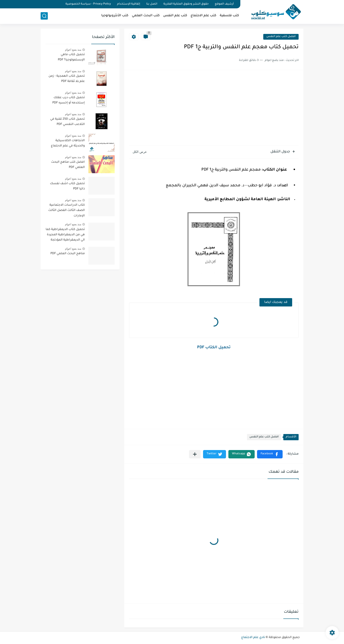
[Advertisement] (214, 108)
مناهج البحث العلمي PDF (68, 254)
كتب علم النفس (175, 16)
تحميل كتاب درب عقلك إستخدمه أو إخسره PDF (69, 100)
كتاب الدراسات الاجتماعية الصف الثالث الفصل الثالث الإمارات (67, 211)
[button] (270, 454)
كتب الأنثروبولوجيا (115, 16)
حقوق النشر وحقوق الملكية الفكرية (186, 4)
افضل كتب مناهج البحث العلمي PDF (68, 165)
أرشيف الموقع (224, 4)
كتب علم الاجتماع (203, 16)
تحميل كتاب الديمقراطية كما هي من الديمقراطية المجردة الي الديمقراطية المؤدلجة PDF (65, 236)
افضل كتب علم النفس (281, 37)
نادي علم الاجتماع (253, 638)
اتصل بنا (152, 4)
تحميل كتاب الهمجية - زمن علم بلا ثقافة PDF (67, 79)
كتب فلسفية (229, 16)
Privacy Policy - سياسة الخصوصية (88, 4)
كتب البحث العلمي (146, 16)
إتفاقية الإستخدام (129, 4)
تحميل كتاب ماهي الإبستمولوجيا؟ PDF (71, 57)
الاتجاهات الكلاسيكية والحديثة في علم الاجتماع (68, 143)
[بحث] (44, 16)
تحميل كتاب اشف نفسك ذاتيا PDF (67, 186)
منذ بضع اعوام (73, 50)
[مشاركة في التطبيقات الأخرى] (195, 454)
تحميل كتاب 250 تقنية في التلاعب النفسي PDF (67, 122)
